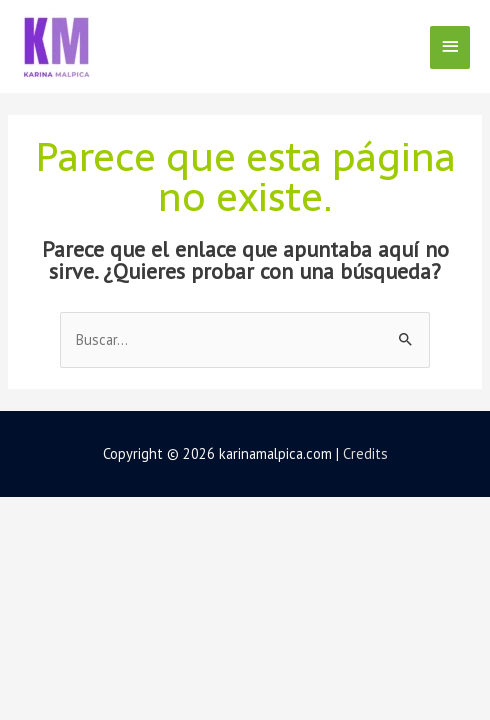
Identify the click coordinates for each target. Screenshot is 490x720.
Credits (365, 453)
